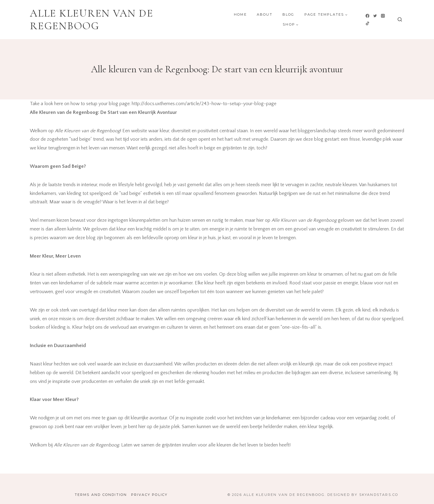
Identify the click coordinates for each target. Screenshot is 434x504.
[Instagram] (383, 16)
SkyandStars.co (379, 495)
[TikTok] (367, 23)
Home (240, 14)
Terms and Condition (101, 495)
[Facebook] (367, 16)
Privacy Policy (149, 495)
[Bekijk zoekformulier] (400, 20)
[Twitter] (375, 16)
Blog (288, 14)
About (265, 14)
